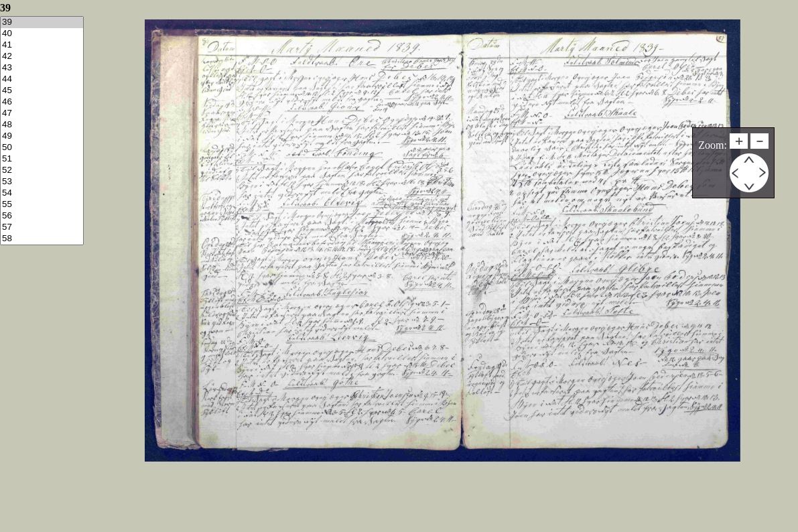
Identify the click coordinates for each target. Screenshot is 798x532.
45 (42, 91)
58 (42, 239)
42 (42, 57)
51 (42, 159)
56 (42, 216)
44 (42, 79)
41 (42, 45)
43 (42, 68)
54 (42, 193)
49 (42, 136)
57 (42, 227)
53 (42, 182)
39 (42, 22)
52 (42, 171)
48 (42, 125)
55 (42, 205)
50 (42, 148)
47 (42, 114)
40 (42, 34)
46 (42, 102)
